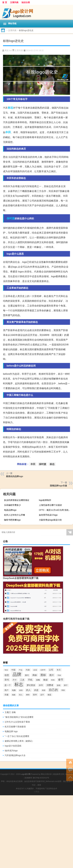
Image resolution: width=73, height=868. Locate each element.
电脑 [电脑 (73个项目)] (14, 690)
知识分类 (26, 2)
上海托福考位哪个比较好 (50, 505)
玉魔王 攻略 (10, 712)
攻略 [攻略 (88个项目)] (38, 680)
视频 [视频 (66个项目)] (14, 695)
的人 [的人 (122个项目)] (28, 690)
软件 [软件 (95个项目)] (35, 695)
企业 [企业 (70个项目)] (35, 670)
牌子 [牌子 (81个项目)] (66, 685)
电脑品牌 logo (11, 731)
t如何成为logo (11, 751)
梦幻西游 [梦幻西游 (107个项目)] (31, 685)
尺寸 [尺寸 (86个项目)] (15, 680)
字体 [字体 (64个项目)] (59, 675)
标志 (11, 108)
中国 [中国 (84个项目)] (13, 670)
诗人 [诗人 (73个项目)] (21, 695)
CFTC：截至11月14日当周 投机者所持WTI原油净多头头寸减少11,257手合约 (56, 510)
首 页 (5, 2)
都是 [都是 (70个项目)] (49, 695)
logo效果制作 (45, 500)
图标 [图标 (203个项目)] (43, 675)
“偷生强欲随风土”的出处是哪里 (19, 717)
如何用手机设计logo (48, 515)
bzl (11, 50)
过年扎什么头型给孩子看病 (17, 722)
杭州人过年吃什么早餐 (15, 515)
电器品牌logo (10, 510)
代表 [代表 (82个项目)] (28, 670)
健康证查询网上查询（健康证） (19, 741)
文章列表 (14, 2)
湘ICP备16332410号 (41, 778)
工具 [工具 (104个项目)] (22, 680)
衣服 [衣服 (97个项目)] (6, 695)
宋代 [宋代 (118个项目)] (7, 680)
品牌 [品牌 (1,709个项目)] (17, 674)
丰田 (8, 132)
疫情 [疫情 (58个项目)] (21, 690)
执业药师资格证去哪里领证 (17, 500)
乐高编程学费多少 (12, 505)
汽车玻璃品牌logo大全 (15, 755)
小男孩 (36, 792)
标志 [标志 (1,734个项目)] (19, 684)
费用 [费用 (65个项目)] (28, 695)
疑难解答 (29, 778)
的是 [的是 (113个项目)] (36, 690)
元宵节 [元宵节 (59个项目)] (43, 670)
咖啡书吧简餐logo (12, 520)
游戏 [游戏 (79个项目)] (59, 685)
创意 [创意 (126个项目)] (7, 675)
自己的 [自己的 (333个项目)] (53, 690)
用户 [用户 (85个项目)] (6, 690)
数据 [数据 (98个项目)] (46, 680)
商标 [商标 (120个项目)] (35, 675)
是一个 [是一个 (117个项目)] (8, 685)
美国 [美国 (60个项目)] (44, 690)
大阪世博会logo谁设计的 (50, 520)
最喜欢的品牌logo (15, 476)
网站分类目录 (46, 774)
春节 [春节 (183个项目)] (61, 680)
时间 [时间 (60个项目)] (53, 680)
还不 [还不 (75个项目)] (42, 695)
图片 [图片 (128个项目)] (52, 675)
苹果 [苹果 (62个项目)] (63, 690)
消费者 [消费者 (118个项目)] (50, 685)
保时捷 (11, 218)
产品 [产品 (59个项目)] (21, 670)
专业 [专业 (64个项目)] (6, 670)
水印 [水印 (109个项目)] (41, 685)
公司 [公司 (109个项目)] (51, 670)
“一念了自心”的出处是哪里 (17, 736)
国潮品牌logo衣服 (58, 486)
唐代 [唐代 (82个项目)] (27, 675)
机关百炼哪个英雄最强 (15, 727)
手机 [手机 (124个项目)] (30, 680)
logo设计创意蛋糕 (13, 746)
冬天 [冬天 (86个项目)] (59, 670)
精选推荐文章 (59, 774)
